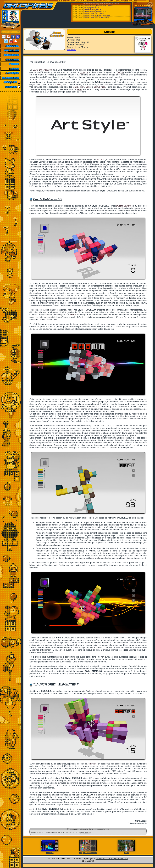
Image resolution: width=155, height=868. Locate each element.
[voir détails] (71, 50)
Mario (75, 87)
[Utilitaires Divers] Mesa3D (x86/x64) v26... (97, 18)
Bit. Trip (101, 159)
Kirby (82, 87)
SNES (120, 72)
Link (88, 87)
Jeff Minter (92, 764)
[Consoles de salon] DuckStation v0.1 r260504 (98, 6)
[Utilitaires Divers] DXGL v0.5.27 (94, 14)
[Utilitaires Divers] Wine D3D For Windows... (97, 16)
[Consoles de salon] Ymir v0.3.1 (93, 10)
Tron (79, 89)
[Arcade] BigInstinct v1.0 (91, 8)
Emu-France (115, 4)
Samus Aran (99, 87)
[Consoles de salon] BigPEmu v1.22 (95, 12)
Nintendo (84, 72)
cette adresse (86, 832)
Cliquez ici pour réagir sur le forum (112, 859)
